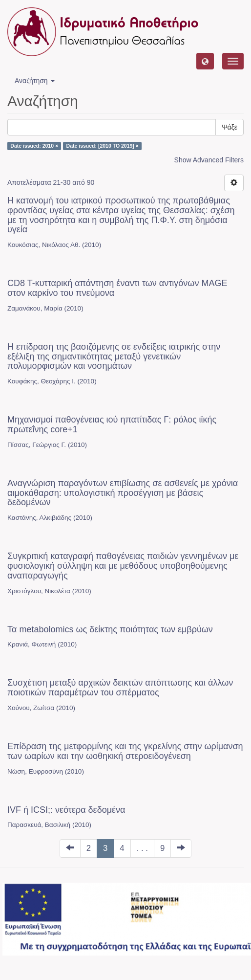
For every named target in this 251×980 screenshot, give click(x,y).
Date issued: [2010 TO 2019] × (103, 146)
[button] (205, 61)
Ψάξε (230, 127)
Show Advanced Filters (209, 160)
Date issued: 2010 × (34, 146)
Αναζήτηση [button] (35, 81)
